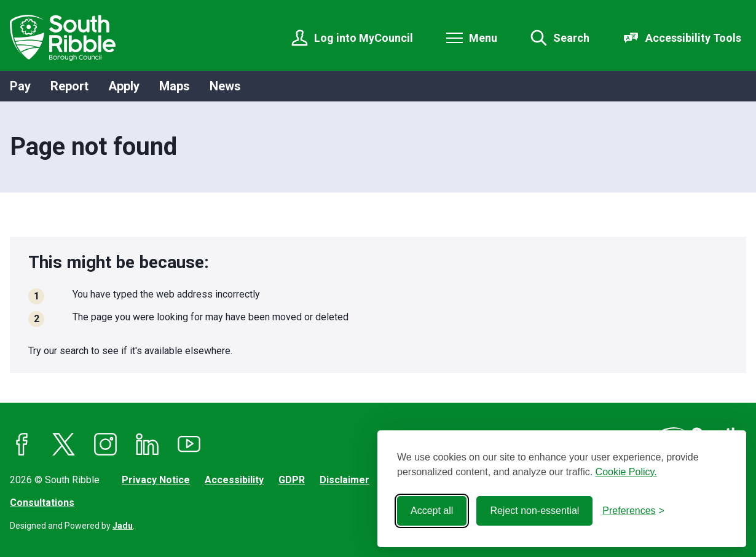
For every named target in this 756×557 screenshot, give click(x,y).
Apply (124, 86)
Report (69, 86)
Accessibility (234, 480)
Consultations (42, 503)
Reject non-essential (534, 511)
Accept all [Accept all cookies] (432, 511)
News (225, 86)
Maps (175, 86)
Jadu (123, 526)
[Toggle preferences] (633, 511)
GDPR (292, 480)
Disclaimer (345, 480)
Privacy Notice (156, 480)
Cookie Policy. (626, 472)
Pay (20, 86)
